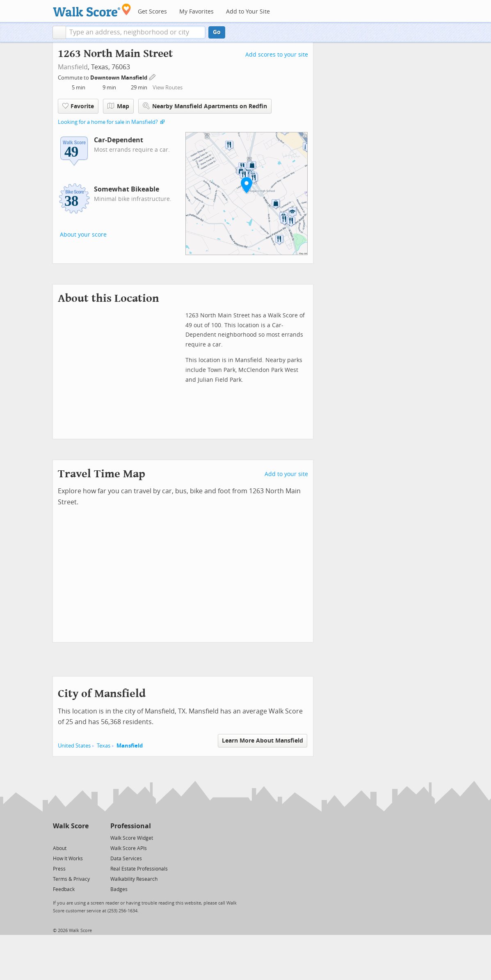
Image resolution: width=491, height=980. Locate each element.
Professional (131, 826)
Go (217, 32)
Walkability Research (134, 879)
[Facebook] (70, 838)
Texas (104, 746)
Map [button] (118, 106)
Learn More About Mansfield (263, 741)
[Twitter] (58, 838)
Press (59, 869)
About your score (83, 235)
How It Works (68, 859)
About (60, 848)
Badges (119, 889)
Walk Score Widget (132, 838)
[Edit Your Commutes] (153, 76)
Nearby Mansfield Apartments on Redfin (205, 106)
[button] (59, 32)
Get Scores (152, 12)
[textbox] (136, 32)
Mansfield (73, 67)
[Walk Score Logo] (92, 10)
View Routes (168, 88)
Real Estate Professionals (139, 869)
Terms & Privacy (71, 879)
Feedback (64, 889)
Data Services (126, 859)
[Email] (83, 838)
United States (74, 746)
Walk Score (71, 826)
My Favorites (196, 12)
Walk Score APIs (129, 848)
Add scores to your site (277, 55)
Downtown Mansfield (119, 78)
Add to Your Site (248, 12)
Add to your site (286, 474)
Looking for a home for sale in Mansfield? (108, 122)
